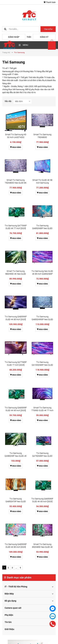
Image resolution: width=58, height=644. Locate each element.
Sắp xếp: (8, 101)
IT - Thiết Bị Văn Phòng (16, 587)
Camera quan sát (13, 608)
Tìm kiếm (48, 29)
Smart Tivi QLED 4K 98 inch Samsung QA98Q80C (42, 183)
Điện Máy (9, 594)
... (16, 568)
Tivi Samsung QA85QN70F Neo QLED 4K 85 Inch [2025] (16, 501)
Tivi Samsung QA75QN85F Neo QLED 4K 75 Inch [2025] (42, 456)
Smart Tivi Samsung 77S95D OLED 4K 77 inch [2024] (42, 410)
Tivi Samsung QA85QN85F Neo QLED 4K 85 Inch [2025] (42, 228)
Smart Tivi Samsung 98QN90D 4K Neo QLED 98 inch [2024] (16, 274)
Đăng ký (44, 37)
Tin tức (8, 622)
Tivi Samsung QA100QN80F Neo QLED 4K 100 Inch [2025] (42, 365)
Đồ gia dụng (10, 601)
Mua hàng (16, 147)
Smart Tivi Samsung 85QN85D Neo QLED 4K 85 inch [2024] (42, 547)
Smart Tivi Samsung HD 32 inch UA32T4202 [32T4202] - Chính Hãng (16, 137)
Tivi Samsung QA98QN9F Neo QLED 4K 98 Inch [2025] (16, 456)
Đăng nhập (14, 37)
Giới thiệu (9, 629)
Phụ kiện (9, 615)
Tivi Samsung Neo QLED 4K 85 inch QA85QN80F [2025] (42, 274)
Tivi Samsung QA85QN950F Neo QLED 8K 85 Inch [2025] (42, 319)
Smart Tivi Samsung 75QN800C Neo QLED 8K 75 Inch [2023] (16, 183)
